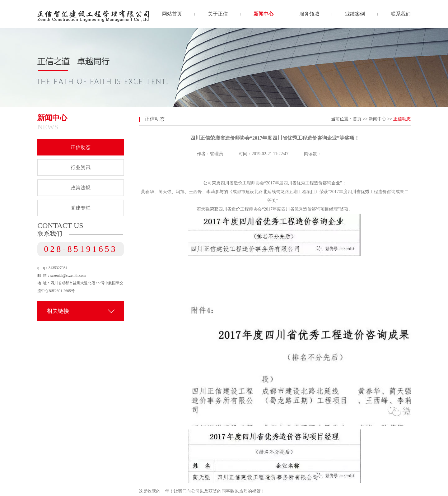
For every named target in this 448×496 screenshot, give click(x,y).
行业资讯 (81, 167)
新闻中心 (264, 14)
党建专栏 (81, 208)
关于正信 (218, 14)
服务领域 (309, 14)
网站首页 (172, 14)
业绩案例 (355, 14)
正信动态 (81, 147)
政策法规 (81, 188)
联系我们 (401, 14)
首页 (357, 119)
